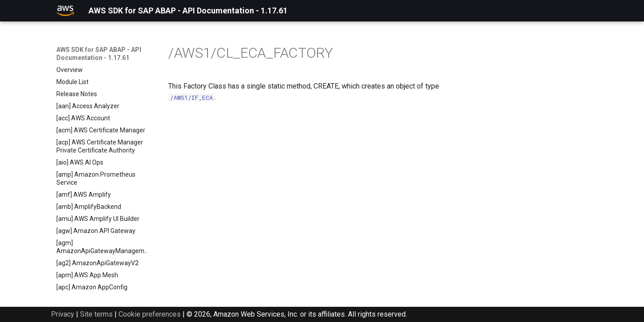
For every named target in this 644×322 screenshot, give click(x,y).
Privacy (63, 314)
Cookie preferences (150, 314)
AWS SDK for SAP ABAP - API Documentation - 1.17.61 (99, 54)
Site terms (96, 314)
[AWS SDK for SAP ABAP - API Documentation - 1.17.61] (65, 11)
